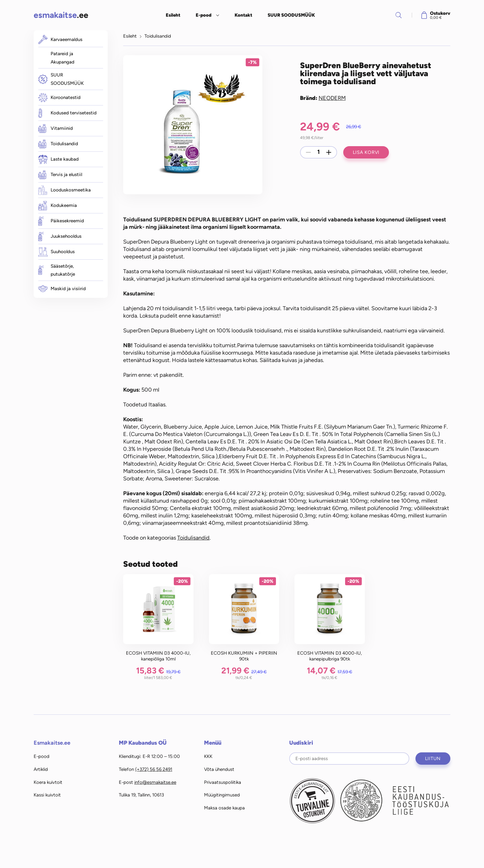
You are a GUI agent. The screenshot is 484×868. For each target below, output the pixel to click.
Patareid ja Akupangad (63, 58)
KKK (208, 756)
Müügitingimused (222, 795)
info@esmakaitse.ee (155, 782)
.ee (61, 15)
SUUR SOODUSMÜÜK (291, 15)
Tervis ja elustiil (60, 175)
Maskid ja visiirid (62, 289)
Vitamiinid (56, 129)
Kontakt (243, 15)
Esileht (173, 15)
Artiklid (41, 769)
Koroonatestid (59, 98)
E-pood (204, 15)
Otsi (398, 15)
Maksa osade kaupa (224, 808)
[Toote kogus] (319, 152)
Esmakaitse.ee (52, 743)
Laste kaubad (58, 159)
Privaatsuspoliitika (223, 782)
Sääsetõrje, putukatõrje (57, 270)
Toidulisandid (58, 144)
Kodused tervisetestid (67, 113)
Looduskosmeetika (65, 190)
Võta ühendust (219, 769)
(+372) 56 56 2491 (154, 769)
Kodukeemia (58, 206)
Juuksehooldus (60, 237)
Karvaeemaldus (60, 39)
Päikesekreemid (61, 221)
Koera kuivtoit (48, 782)
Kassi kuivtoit (47, 795)
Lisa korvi (366, 152)
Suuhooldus (56, 252)
